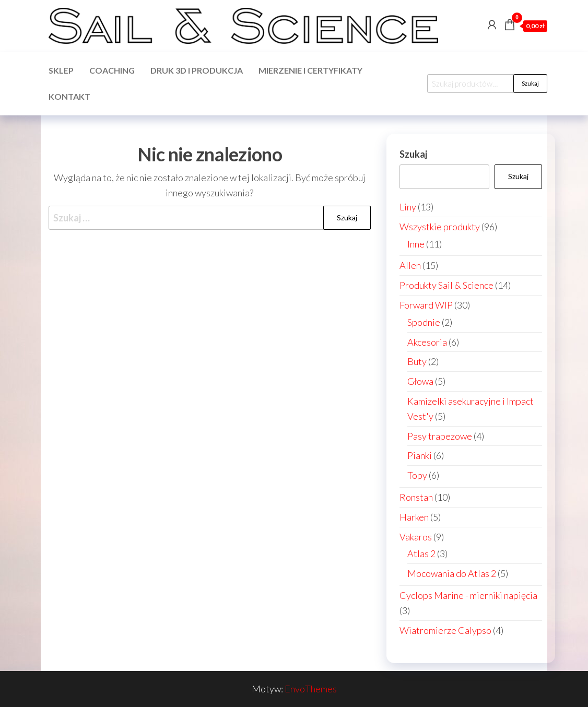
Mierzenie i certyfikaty (310, 70)
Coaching (112, 70)
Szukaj (530, 83)
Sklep (61, 70)
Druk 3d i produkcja (197, 70)
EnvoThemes (311, 689)
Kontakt (69, 96)
